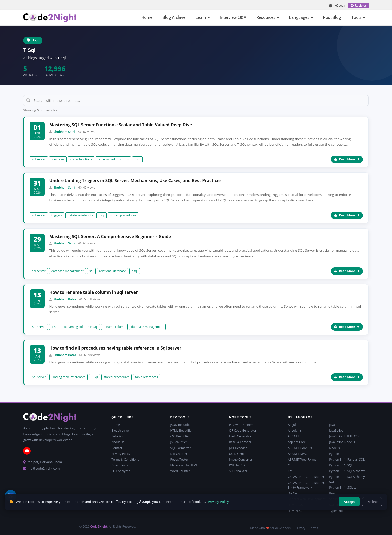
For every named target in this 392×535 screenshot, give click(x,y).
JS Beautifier (179, 442)
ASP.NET (294, 436)
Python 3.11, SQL (341, 465)
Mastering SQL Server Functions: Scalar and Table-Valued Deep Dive (121, 125)
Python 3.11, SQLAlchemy (347, 471)
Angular (293, 425)
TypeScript (337, 511)
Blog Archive (174, 17)
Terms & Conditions (125, 460)
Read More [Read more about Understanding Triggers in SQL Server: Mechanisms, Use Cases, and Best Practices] (347, 215)
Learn (203, 17)
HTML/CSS (295, 511)
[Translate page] (331, 6)
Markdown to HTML (184, 465)
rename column (114, 327)
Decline (372, 502)
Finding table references (69, 377)
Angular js (295, 431)
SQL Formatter (180, 448)
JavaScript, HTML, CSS (344, 436)
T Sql (55, 327)
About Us (118, 442)
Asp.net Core (297, 442)
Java (332, 425)
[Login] (341, 5)
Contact (117, 448)
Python (334, 454)
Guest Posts (120, 465)
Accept (349, 502)
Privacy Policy (121, 454)
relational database (113, 271)
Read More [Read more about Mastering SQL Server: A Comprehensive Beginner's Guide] (347, 271)
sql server (39, 159)
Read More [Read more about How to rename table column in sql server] (347, 327)
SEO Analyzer (121, 471)
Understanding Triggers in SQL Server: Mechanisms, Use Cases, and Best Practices (135, 180)
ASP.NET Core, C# (300, 448)
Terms (314, 528)
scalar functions (81, 159)
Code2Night (99, 527)
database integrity (80, 215)
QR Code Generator (243, 431)
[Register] (358, 5)
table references (147, 377)
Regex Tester (179, 460)
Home (147, 17)
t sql (137, 159)
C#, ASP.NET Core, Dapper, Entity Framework (307, 485)
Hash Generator (240, 436)
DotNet (293, 493)
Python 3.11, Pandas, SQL (347, 460)
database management (68, 271)
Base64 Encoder (240, 442)
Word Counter (180, 471)
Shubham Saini (64, 132)
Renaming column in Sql (81, 327)
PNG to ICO (237, 465)
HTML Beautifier (181, 431)
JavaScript (336, 431)
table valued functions (113, 159)
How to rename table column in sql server (93, 292)
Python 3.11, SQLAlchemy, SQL (347, 479)
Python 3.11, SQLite (343, 488)
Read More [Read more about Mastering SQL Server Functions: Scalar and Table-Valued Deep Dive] (347, 159)
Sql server (39, 327)
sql (91, 271)
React (333, 493)
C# (290, 471)
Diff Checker (179, 454)
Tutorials (118, 436)
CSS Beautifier (180, 436)
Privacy (300, 528)
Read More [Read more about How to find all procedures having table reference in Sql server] (347, 377)
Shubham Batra (65, 299)
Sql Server (39, 377)
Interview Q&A (233, 17)
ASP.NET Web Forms (302, 460)
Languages (301, 17)
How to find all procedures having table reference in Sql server (115, 348)
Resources (268, 17)
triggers (57, 215)
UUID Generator (240, 454)
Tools (358, 17)
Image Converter (241, 460)
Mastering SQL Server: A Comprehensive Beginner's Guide (110, 236)
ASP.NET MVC (297, 454)
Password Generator (244, 425)
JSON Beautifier (181, 425)
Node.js (334, 448)
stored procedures (123, 215)
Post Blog (332, 17)
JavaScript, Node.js (342, 442)
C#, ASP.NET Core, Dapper (306, 477)
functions (58, 159)
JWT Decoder (238, 448)
